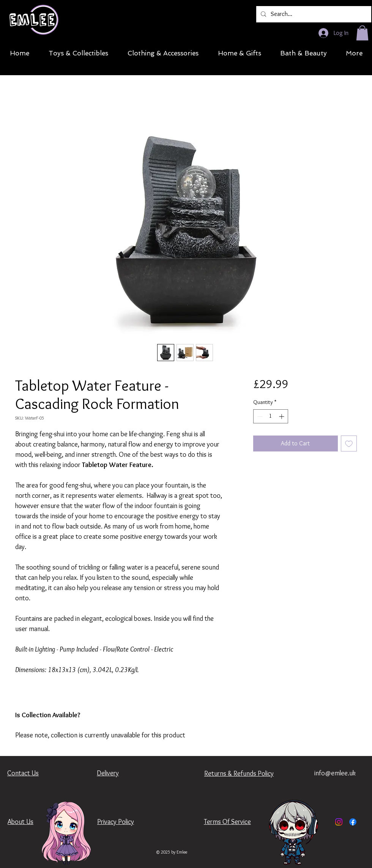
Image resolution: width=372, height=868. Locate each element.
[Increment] (282, 416)
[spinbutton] (271, 416)
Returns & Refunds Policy (239, 773)
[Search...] (313, 14)
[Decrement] (259, 416)
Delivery (108, 773)
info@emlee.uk (335, 773)
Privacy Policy (116, 822)
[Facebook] (353, 822)
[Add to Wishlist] (349, 443)
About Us (20, 822)
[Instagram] (339, 822)
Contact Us (23, 773)
